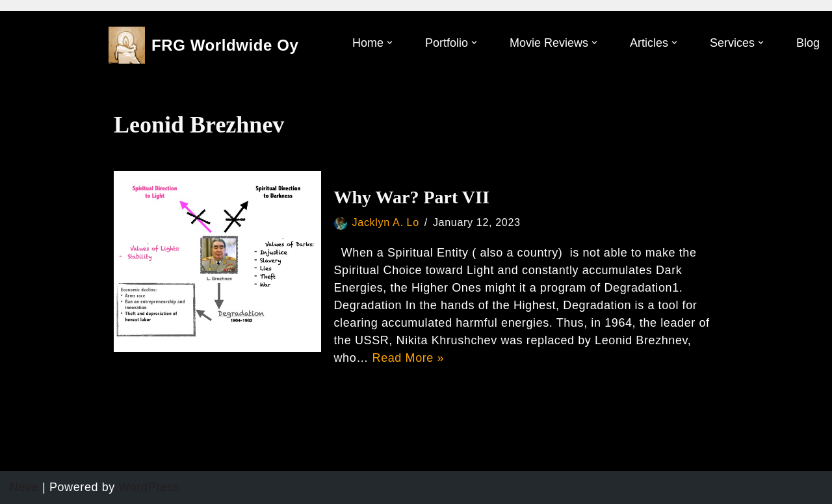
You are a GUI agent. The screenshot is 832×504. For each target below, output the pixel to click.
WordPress (149, 487)
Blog (808, 43)
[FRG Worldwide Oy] (204, 45)
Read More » (409, 358)
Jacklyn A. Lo (386, 222)
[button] (390, 43)
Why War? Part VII (412, 197)
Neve (24, 487)
